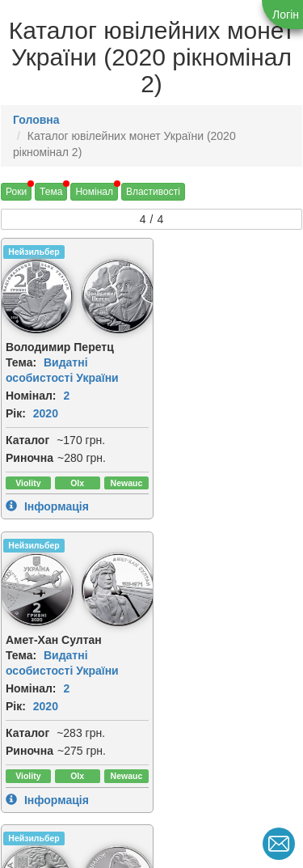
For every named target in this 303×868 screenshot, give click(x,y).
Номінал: (31, 394)
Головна (36, 120)
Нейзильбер (34, 252)
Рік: (16, 412)
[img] (115, 295)
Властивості (153, 192)
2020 (46, 412)
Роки (16, 192)
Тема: (21, 361)
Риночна (29, 456)
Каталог (27, 438)
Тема (51, 192)
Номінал (94, 192)
